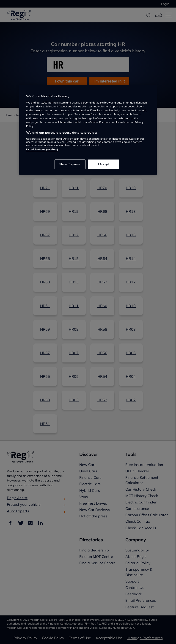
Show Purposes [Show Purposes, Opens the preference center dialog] (70, 164)
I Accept (104, 164)
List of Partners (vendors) (42, 149)
